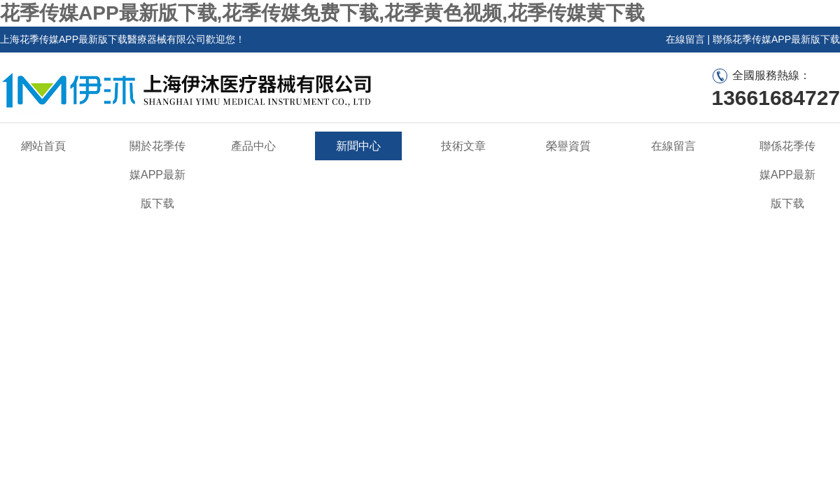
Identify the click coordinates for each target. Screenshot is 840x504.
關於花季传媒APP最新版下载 (157, 175)
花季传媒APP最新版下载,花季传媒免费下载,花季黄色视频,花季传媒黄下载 (322, 13)
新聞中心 (358, 146)
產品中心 (253, 146)
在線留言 (685, 39)
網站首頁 (43, 146)
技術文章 (463, 146)
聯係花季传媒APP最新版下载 (776, 39)
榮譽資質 (568, 146)
